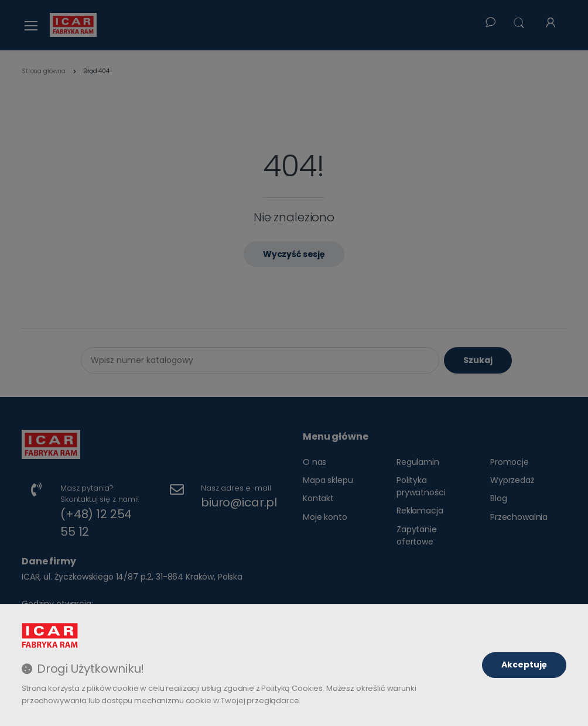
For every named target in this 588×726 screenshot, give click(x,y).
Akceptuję (524, 665)
